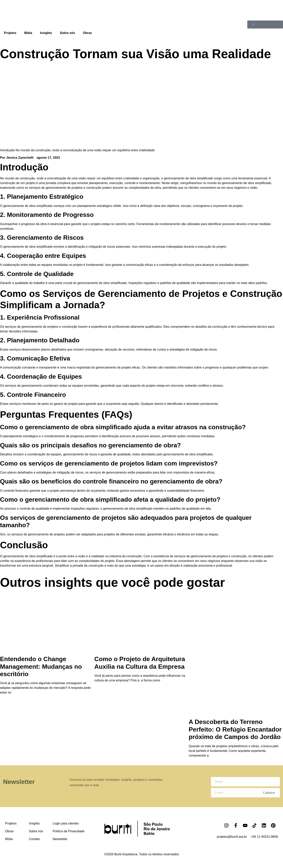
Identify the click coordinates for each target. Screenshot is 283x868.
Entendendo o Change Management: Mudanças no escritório (41, 666)
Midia (28, 33)
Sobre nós (67, 33)
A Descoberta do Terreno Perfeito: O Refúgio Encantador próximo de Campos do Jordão (235, 729)
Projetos (10, 33)
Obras (87, 33)
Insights (46, 33)
